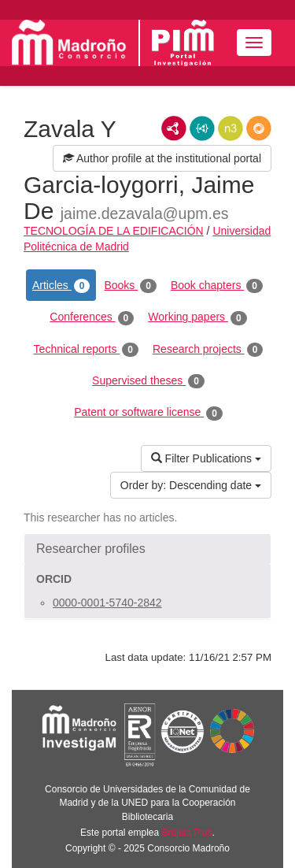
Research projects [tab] (208, 350)
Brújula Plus (187, 833)
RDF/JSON (259, 128)
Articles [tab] (61, 286)
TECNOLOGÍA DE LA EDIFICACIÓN (114, 231)
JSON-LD (202, 128)
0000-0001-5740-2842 (107, 603)
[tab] (147, 549)
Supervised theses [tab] (148, 381)
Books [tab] (130, 286)
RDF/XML (174, 128)
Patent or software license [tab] (148, 413)
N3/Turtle (230, 128)
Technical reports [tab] (86, 350)
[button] (147, 549)
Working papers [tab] (197, 317)
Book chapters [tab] (217, 286)
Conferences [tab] (92, 317)
